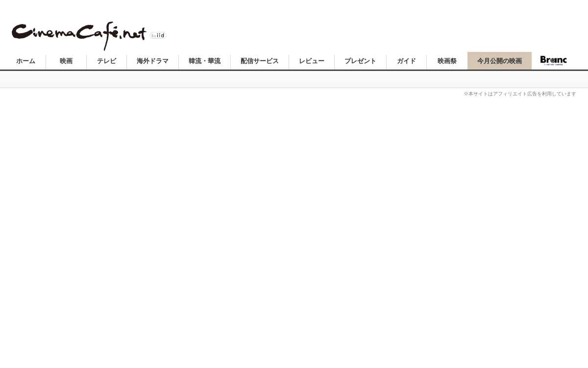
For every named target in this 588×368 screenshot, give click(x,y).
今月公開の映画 (500, 61)
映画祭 (447, 61)
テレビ (107, 61)
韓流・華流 (205, 61)
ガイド (406, 61)
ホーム (26, 61)
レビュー (312, 61)
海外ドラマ (153, 61)
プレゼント (360, 61)
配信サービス (260, 61)
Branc (554, 61)
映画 (66, 61)
